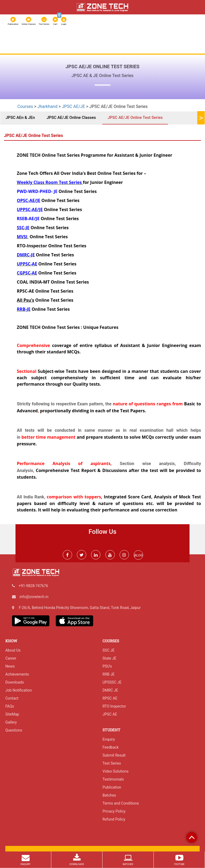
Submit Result (114, 755)
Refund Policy (114, 819)
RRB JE (133, 40)
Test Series (44, 21)
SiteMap (12, 714)
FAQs (10, 706)
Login (64, 21)
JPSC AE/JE (74, 106)
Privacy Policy (114, 811)
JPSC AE (110, 714)
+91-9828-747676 (33, 586)
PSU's (107, 666)
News (10, 666)
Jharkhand (47, 106)
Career (11, 658)
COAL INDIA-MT (33, 282)
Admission (167, 40)
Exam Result (19, 49)
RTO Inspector (114, 706)
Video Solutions (115, 771)
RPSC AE (148, 40)
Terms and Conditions (121, 803)
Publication (13, 21)
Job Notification (19, 690)
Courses (88, 40)
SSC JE (119, 40)
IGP (183, 40)
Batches (109, 795)
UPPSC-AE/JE (30, 209)
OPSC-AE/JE (29, 200)
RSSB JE (105, 40)
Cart (56, 21)
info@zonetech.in (34, 597)
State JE (109, 658)
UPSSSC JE (112, 682)
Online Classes (29, 21)
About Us (17, 40)
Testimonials (113, 779)
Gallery (11, 722)
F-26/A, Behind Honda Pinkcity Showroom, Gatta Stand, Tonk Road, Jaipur (80, 608)
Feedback (111, 747)
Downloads (15, 682)
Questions (14, 730)
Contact (12, 698)
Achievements (17, 674)
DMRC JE (110, 690)
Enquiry (109, 739)
